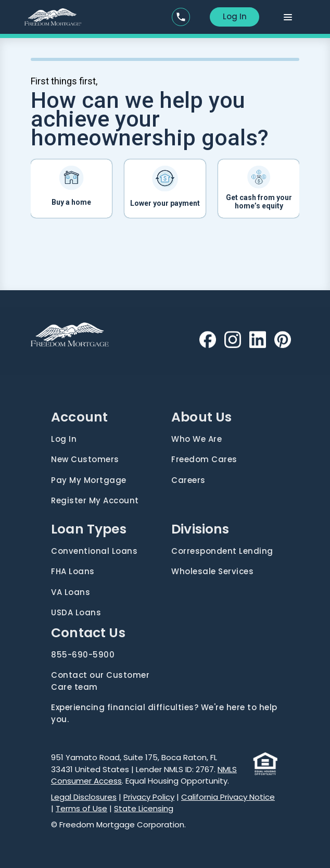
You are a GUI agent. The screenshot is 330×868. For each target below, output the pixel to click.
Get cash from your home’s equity (259, 202)
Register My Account (95, 500)
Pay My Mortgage (89, 480)
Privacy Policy (149, 797)
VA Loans (71, 592)
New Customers (85, 459)
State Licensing (144, 808)
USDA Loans (76, 612)
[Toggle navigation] (290, 17)
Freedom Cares (204, 459)
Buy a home (71, 202)
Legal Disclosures (84, 797)
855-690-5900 (83, 655)
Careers (188, 480)
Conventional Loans (94, 551)
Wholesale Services (212, 571)
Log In (235, 16)
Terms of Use (81, 808)
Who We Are (196, 439)
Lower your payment (165, 203)
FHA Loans (73, 571)
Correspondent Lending (222, 551)
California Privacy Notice (228, 797)
